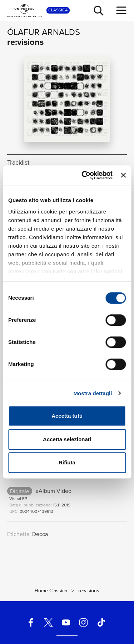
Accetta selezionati (67, 439)
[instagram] (84, 622)
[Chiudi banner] (123, 175)
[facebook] (31, 622)
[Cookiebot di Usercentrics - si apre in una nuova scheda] (84, 175)
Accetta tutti (67, 416)
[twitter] (48, 622)
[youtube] (66, 622)
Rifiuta (67, 462)
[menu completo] (121, 10)
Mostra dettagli (93, 393)
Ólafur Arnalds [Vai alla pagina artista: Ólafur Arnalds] (44, 32)
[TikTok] (101, 622)
